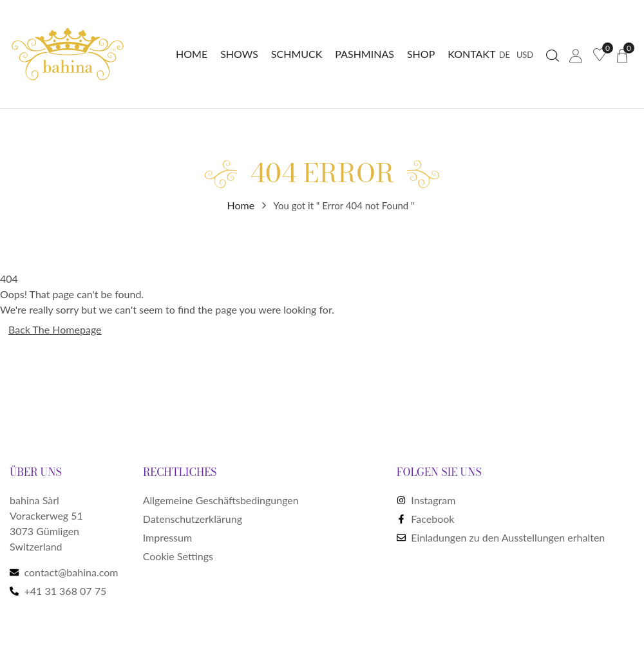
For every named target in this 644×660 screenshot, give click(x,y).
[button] (622, 54)
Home (241, 205)
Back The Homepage (55, 329)
